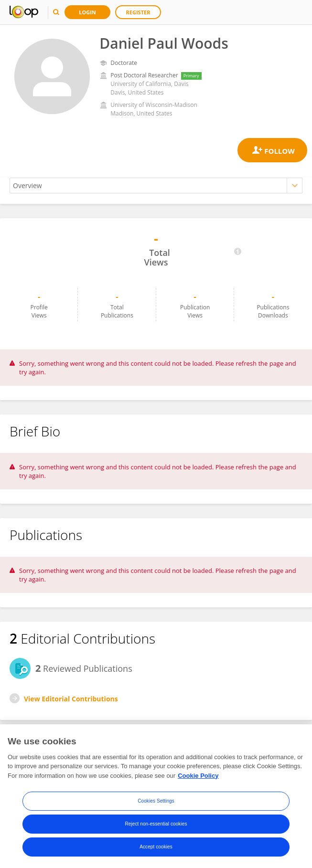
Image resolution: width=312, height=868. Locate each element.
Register (138, 12)
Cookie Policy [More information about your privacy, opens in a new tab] (198, 776)
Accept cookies (156, 847)
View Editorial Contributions (71, 699)
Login (87, 12)
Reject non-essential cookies (156, 824)
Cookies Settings (156, 801)
